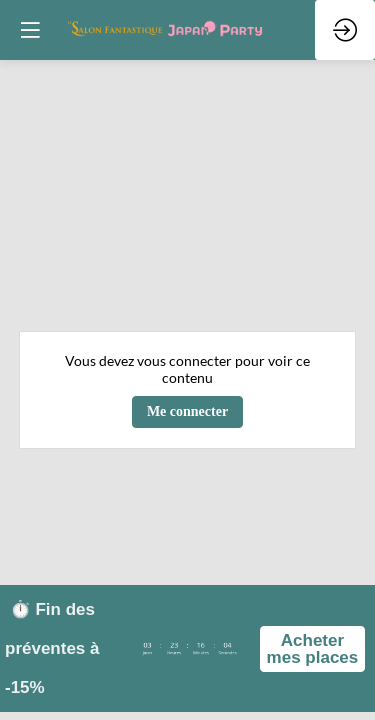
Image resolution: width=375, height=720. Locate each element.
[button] (30, 30)
